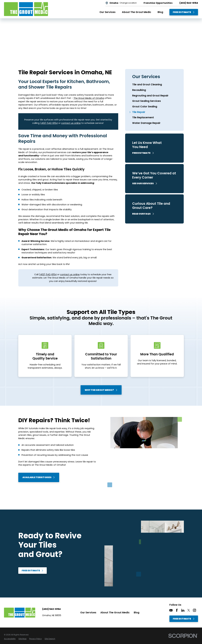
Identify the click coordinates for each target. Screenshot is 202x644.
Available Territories (39, 477)
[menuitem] (154, 85)
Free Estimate (184, 12)
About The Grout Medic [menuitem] (137, 12)
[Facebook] (177, 610)
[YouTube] (171, 610)
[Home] (26, 9)
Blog (137, 613)
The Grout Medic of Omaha (89, 98)
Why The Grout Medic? (101, 390)
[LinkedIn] (183, 610)
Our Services (88, 613)
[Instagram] (194, 610)
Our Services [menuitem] (107, 12)
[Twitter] (189, 610)
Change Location (128, 3)
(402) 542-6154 (189, 3)
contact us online (71, 123)
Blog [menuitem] (160, 12)
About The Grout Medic (115, 613)
